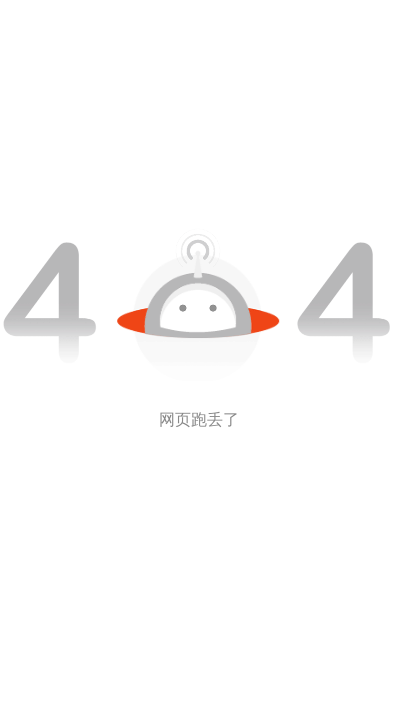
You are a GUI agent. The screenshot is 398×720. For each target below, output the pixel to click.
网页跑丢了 (199, 419)
